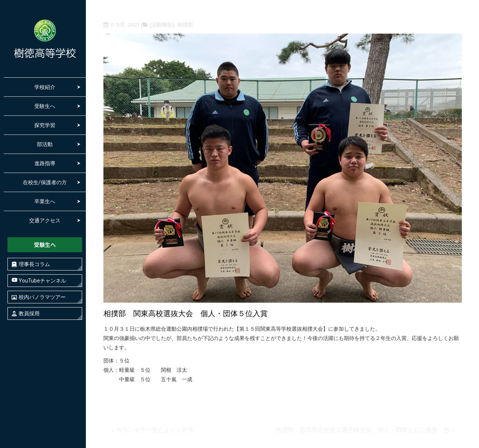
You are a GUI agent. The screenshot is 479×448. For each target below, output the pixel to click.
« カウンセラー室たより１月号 (153, 430)
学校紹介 (45, 87)
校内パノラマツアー (39, 297)
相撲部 (185, 25)
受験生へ (45, 106)
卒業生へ (45, 201)
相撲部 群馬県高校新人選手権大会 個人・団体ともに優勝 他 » (365, 430)
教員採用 (26, 314)
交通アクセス (45, 220)
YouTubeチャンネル (39, 280)
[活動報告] (162, 25)
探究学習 (45, 125)
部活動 (45, 144)
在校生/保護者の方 (45, 182)
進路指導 (45, 163)
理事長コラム (31, 264)
